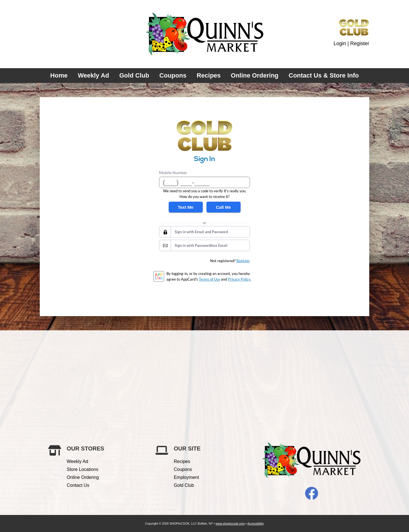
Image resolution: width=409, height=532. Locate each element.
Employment (186, 477)
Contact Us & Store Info (324, 75)
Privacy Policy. (239, 279)
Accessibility (256, 523)
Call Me (223, 207)
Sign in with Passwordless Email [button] (201, 245)
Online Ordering (255, 75)
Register (360, 43)
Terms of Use (209, 279)
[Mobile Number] (204, 182)
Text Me (186, 207)
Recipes (208, 75)
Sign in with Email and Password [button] (201, 232)
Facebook (312, 493)
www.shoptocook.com (230, 523)
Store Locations (83, 469)
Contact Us (78, 485)
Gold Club (134, 75)
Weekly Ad (93, 75)
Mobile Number (173, 173)
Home (59, 75)
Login (340, 43)
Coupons (173, 75)
